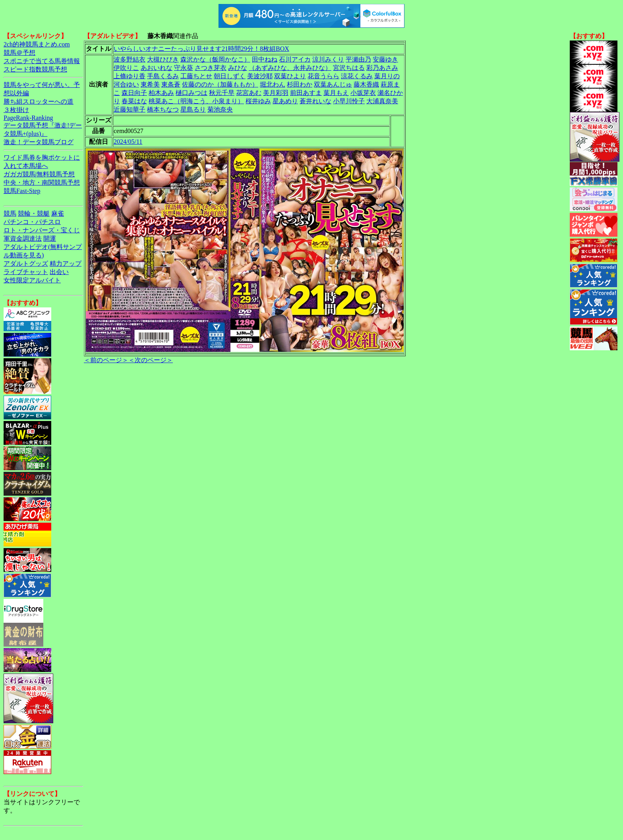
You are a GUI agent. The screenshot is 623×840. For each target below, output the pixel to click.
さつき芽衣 (211, 68)
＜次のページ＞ (151, 360)
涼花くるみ (357, 76)
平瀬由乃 (358, 59)
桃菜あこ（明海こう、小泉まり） (196, 101)
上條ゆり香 (130, 76)
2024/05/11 (128, 142)
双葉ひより (290, 76)
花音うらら (323, 76)
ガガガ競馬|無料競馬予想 (39, 174)
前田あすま (306, 93)
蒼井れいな (315, 101)
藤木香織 (366, 84)
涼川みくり (328, 59)
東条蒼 (171, 84)
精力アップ (66, 264)
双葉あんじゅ (333, 84)
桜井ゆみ (258, 101)
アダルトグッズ (26, 264)
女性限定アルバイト (32, 280)
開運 (50, 238)
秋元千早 (222, 93)
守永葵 (184, 68)
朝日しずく (230, 76)
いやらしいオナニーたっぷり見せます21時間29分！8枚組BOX (201, 49)
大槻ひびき (163, 59)
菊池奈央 (220, 109)
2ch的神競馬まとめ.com (37, 44)
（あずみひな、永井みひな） (290, 68)
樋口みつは (192, 93)
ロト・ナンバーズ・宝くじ (42, 230)
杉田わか (300, 84)
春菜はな (134, 101)
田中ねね (265, 59)
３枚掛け (16, 110)
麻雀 (58, 213)
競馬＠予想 (19, 53)
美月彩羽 (276, 93)
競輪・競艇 (34, 213)
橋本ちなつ (163, 109)
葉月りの (387, 76)
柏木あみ (161, 93)
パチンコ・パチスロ (32, 222)
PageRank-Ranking (28, 118)
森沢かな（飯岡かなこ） (215, 59)
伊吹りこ (126, 68)
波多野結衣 (130, 59)
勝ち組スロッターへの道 (39, 101)
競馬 (10, 213)
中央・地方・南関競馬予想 (42, 182)
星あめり (285, 101)
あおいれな (157, 68)
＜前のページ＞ (106, 360)
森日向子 (134, 93)
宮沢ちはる (349, 68)
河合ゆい (126, 84)
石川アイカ (295, 59)
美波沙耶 (260, 76)
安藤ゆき (385, 59)
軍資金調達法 (23, 238)
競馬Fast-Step (22, 191)
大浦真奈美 (382, 101)
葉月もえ (336, 93)
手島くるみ (163, 76)
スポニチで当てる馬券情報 (42, 61)
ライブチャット (26, 272)
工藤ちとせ (196, 76)
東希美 (150, 84)
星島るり (193, 109)
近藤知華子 (130, 109)
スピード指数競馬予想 (35, 69)
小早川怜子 (349, 101)
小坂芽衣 (363, 93)
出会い (59, 272)
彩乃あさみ (382, 68)
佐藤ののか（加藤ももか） (220, 84)
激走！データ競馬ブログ (39, 142)
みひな (238, 68)
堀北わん (273, 84)
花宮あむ (249, 93)
